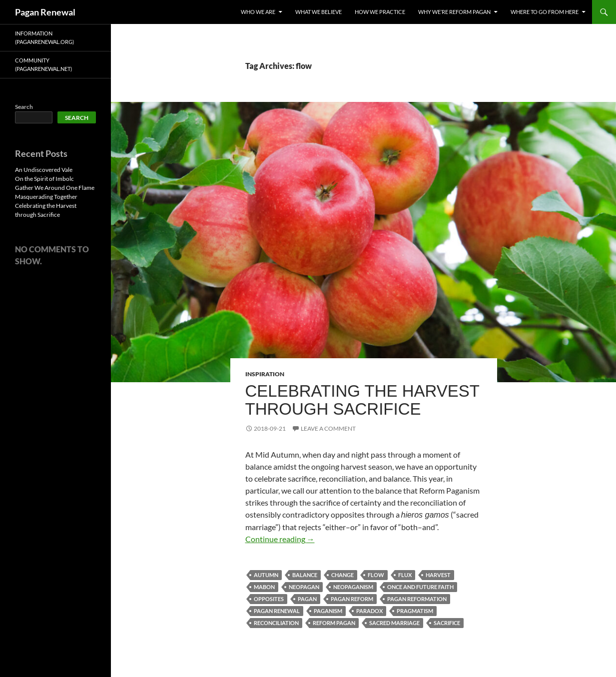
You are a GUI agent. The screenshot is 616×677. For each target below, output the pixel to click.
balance (305, 575)
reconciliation (276, 623)
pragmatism (415, 611)
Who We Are (258, 12)
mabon (264, 587)
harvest (438, 575)
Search (24, 107)
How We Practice (380, 12)
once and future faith (420, 587)
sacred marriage (394, 623)
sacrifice (447, 623)
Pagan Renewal (45, 12)
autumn (266, 575)
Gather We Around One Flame (55, 188)
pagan (307, 599)
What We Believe (318, 12)
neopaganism (353, 587)
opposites (269, 599)
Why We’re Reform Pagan (454, 12)
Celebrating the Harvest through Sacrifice (362, 400)
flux (405, 575)
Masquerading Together (46, 197)
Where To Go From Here (545, 12)
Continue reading (280, 539)
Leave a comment (328, 428)
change (342, 575)
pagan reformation (417, 599)
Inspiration (265, 374)
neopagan (304, 587)
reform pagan (334, 623)
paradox (369, 611)
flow (376, 575)
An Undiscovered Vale (44, 170)
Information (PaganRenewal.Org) (44, 37)
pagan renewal (277, 611)
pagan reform (352, 599)
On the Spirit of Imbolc (44, 179)
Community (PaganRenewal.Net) (43, 64)
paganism (328, 611)
